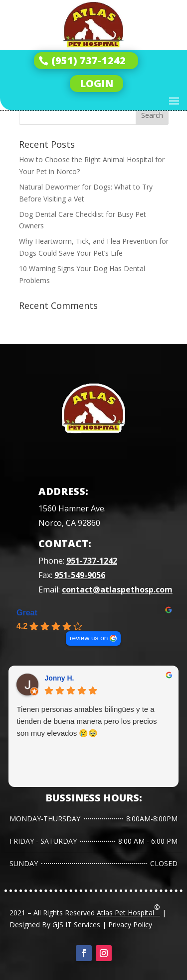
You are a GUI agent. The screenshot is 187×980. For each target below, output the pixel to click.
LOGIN (96, 83)
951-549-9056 (80, 575)
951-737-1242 (92, 561)
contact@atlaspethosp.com (117, 589)
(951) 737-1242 (89, 60)
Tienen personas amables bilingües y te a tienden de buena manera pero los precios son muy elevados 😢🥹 (87, 721)
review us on (89, 638)
